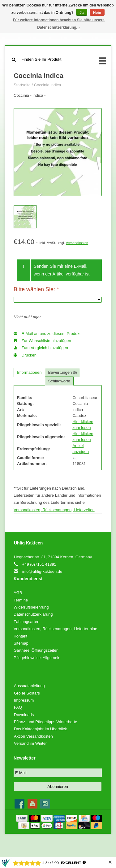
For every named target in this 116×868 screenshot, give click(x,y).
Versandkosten (77, 243)
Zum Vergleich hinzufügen (41, 348)
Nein (97, 13)
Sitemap (21, 643)
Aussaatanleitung (29, 686)
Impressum (24, 700)
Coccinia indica (47, 85)
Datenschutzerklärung (33, 614)
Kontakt (20, 636)
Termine (21, 600)
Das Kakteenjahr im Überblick (40, 729)
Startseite (22, 85)
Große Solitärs (27, 693)
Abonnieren (58, 786)
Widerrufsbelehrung (31, 607)
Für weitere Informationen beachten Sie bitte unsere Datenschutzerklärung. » (59, 24)
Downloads (24, 715)
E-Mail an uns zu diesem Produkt (47, 334)
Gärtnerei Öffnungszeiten (36, 650)
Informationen (29, 372)
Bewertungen (63, 372)
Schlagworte (59, 381)
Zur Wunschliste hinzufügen (42, 341)
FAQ (18, 707)
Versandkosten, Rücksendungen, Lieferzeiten (54, 510)
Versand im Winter (30, 743)
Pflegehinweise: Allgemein (37, 658)
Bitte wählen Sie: (36, 289)
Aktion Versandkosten (33, 736)
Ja (82, 13)
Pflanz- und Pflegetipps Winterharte (46, 722)
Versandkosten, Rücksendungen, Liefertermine (55, 629)
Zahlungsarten (26, 622)
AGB (18, 593)
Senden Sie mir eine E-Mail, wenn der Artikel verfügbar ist (62, 270)
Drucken (25, 355)
